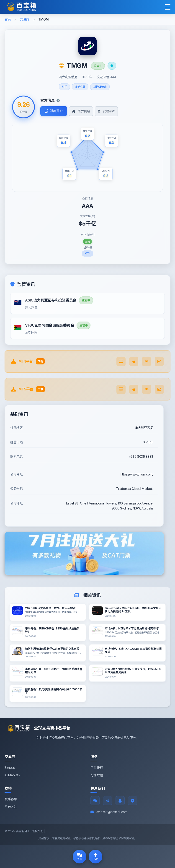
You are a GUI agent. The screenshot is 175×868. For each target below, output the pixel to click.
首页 (8, 19)
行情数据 (97, 775)
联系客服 (11, 799)
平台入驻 (11, 807)
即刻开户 (54, 111)
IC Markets (12, 775)
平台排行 (97, 768)
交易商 (24, 19)
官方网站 (81, 111)
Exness (10, 768)
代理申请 (106, 111)
